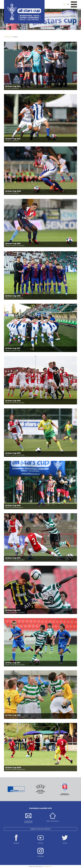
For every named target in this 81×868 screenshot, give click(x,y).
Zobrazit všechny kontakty (41, 829)
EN (68, 4)
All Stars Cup (8, 37)
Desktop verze (48, 866)
